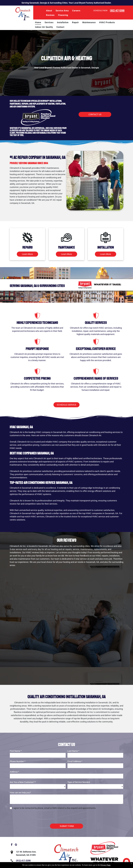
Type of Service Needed (79, 782)
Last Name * (73, 751)
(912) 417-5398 (117, 11)
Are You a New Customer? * (23, 782)
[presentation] (28, 816)
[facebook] (12, 845)
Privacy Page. (106, 865)
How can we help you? (20, 793)
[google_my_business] (16, 845)
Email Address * (75, 761)
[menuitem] (49, 11)
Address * (14, 772)
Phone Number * (18, 761)
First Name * (16, 751)
